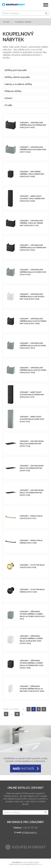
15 (17, 714)
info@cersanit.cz (29, 832)
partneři (23, 768)
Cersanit (6, 22)
